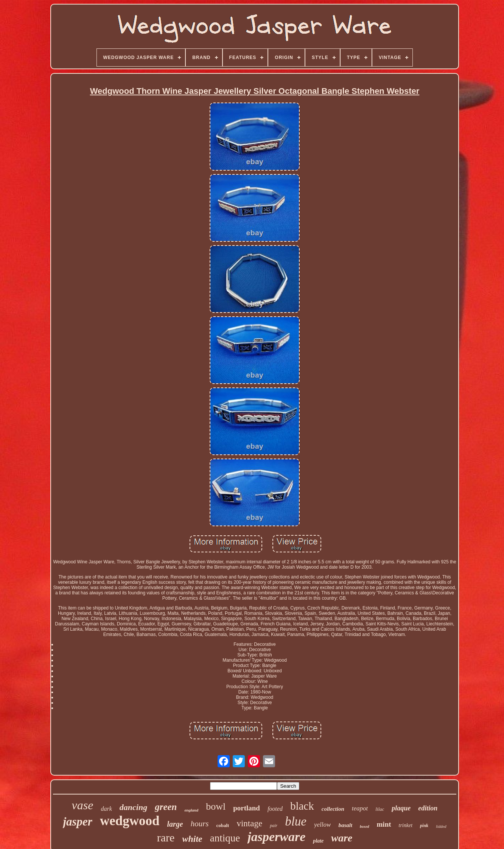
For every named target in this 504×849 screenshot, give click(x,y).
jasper (78, 822)
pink (424, 826)
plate (318, 841)
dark (106, 809)
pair (274, 826)
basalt (345, 825)
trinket (406, 825)
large (175, 824)
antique (225, 838)
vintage (249, 823)
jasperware (276, 837)
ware (342, 838)
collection (333, 809)
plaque (401, 808)
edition (428, 808)
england (191, 810)
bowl (216, 806)
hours (200, 824)
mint (384, 824)
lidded (441, 826)
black (302, 806)
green (166, 807)
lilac (380, 809)
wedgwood (130, 821)
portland (247, 808)
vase (83, 805)
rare (166, 837)
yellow (322, 825)
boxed (364, 826)
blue (296, 821)
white (192, 839)
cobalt (223, 825)
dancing (133, 807)
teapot (360, 808)
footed (275, 809)
